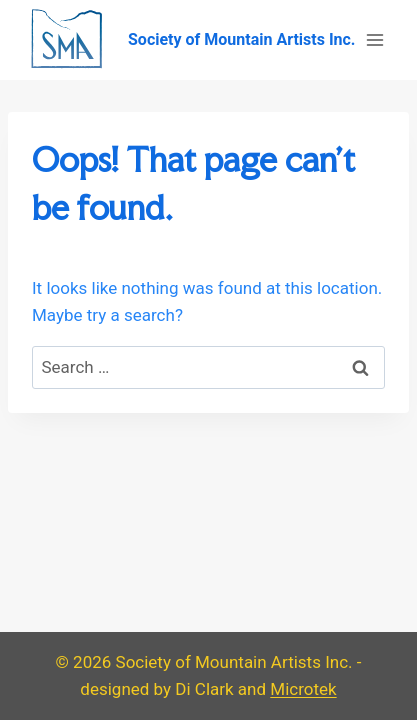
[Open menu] (374, 39)
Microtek (303, 689)
